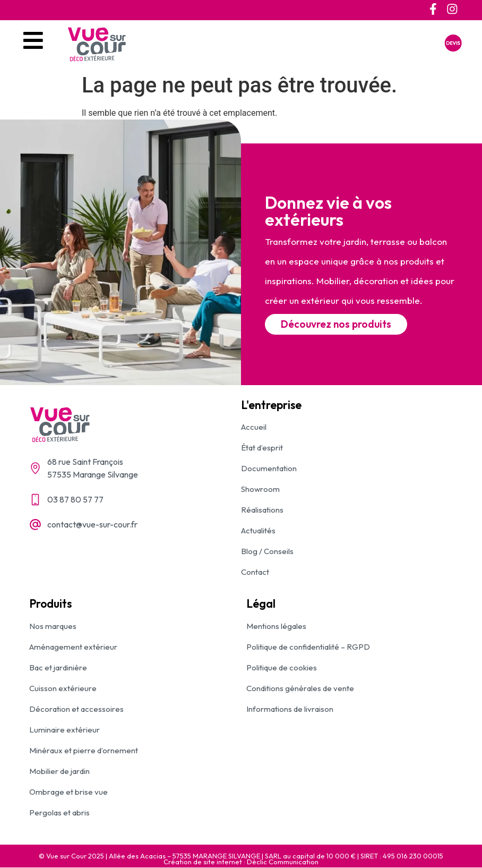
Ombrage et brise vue (68, 792)
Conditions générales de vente (300, 689)
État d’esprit (262, 448)
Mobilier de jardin (59, 772)
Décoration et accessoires (76, 709)
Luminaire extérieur (64, 730)
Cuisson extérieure (63, 689)
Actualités (258, 531)
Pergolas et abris (59, 813)
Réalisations (262, 510)
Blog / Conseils (267, 552)
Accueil (254, 427)
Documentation (269, 469)
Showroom (260, 490)
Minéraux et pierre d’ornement (84, 751)
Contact (255, 572)
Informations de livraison (290, 709)
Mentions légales (276, 627)
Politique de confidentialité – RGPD (308, 647)
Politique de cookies (282, 668)
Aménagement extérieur (73, 647)
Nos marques (53, 627)
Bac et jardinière (58, 668)
